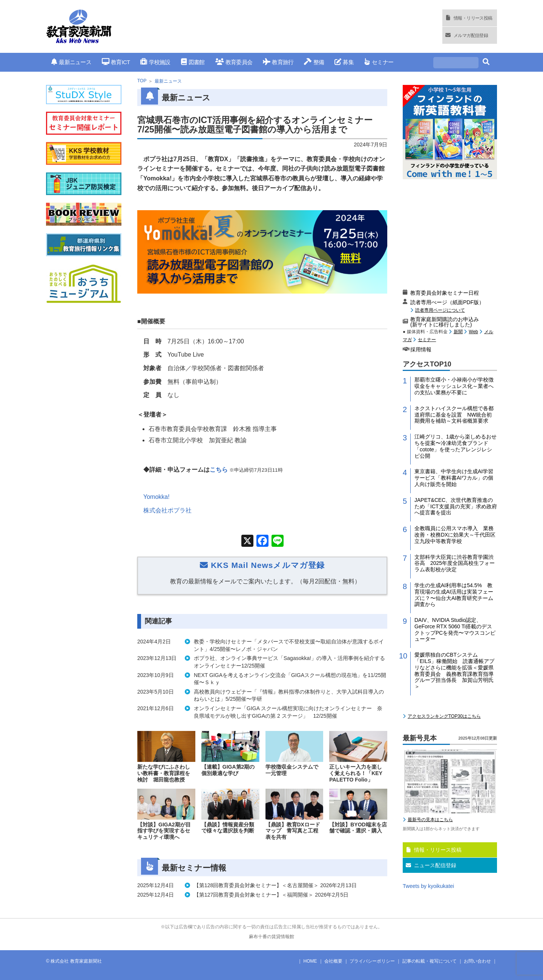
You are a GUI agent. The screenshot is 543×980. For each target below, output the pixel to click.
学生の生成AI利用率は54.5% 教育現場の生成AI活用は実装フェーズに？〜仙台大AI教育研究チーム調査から (454, 595)
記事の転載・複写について (429, 961)
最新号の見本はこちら (430, 820)
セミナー (379, 62)
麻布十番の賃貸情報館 (271, 937)
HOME (310, 961)
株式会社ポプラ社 (167, 510)
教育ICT (116, 62)
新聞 (458, 332)
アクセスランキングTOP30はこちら (444, 716)
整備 (314, 62)
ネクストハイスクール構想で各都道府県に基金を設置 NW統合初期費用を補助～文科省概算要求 (454, 415)
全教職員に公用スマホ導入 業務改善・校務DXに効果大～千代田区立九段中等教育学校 (455, 535)
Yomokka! (156, 497)
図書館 (193, 62)
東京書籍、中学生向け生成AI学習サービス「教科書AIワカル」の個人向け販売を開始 (454, 478)
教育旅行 (278, 62)
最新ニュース (71, 62)
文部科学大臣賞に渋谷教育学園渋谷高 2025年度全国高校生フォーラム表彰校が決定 (455, 563)
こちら (219, 470)
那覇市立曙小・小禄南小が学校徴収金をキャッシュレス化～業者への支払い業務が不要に (454, 386)
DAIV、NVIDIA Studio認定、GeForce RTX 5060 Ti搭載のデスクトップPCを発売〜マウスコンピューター (455, 629)
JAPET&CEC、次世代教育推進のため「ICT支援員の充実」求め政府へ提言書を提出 (456, 506)
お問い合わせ (477, 961)
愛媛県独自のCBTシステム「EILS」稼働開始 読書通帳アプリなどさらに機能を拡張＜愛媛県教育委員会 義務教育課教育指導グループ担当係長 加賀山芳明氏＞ (454, 671)
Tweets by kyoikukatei (428, 886)
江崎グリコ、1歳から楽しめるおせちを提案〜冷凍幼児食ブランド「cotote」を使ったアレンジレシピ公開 (456, 446)
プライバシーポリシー (372, 961)
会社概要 (333, 961)
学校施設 (155, 62)
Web (473, 332)
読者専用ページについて (440, 310)
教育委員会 (234, 62)
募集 (344, 62)
